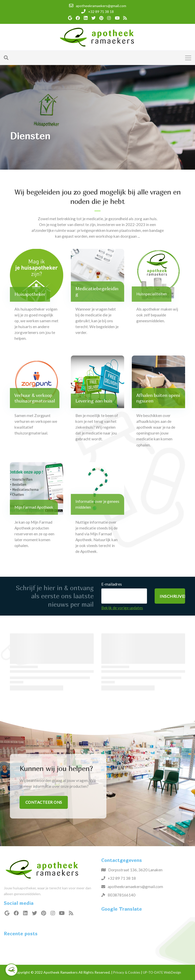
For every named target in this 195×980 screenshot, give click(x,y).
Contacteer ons (44, 802)
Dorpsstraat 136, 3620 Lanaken (135, 870)
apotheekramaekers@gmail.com (135, 887)
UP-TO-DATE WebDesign (162, 972)
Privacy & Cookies (127, 972)
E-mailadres (112, 584)
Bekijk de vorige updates (122, 608)
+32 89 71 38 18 (122, 878)
